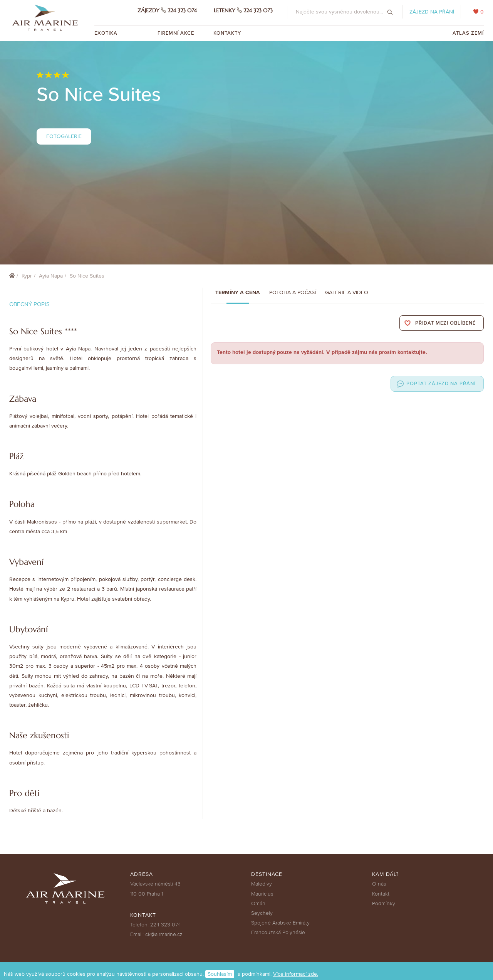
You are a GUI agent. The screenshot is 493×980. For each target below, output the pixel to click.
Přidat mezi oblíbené (445, 323)
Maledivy (262, 884)
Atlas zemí (468, 33)
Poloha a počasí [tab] (293, 292)
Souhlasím (220, 974)
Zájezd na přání (432, 12)
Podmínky (384, 903)
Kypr (27, 276)
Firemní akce (176, 33)
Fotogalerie (64, 136)
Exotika (107, 33)
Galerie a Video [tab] (347, 292)
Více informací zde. (296, 974)
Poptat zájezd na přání (441, 384)
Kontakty (227, 33)
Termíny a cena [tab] (238, 292)
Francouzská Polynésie (278, 932)
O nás (379, 884)
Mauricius (262, 894)
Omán (258, 903)
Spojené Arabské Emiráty (280, 923)
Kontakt (381, 894)
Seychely (262, 913)
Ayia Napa (51, 276)
